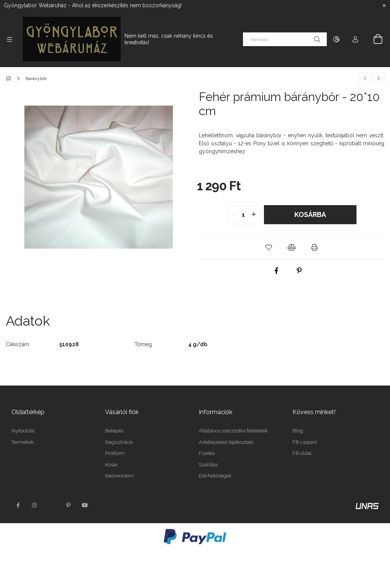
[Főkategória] (10, 79)
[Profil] (355, 39)
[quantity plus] (254, 215)
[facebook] (276, 271)
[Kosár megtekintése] (374, 39)
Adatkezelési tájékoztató (226, 442)
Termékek (23, 442)
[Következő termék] (379, 79)
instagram (35, 505)
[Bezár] (384, 6)
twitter (51, 505)
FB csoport (305, 442)
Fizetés (207, 453)
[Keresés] (285, 39)
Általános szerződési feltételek (233, 431)
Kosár (111, 465)
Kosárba (310, 214)
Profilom (115, 453)
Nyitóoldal (23, 431)
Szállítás (208, 465)
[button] (269, 247)
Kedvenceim (119, 476)
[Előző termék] (365, 79)
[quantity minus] (233, 215)
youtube (85, 505)
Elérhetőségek (215, 476)
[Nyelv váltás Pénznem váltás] (336, 39)
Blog (298, 431)
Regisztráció (119, 442)
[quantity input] (244, 215)
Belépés (114, 431)
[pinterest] (299, 271)
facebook (18, 505)
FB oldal (302, 453)
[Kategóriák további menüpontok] (10, 39)
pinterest (68, 505)
